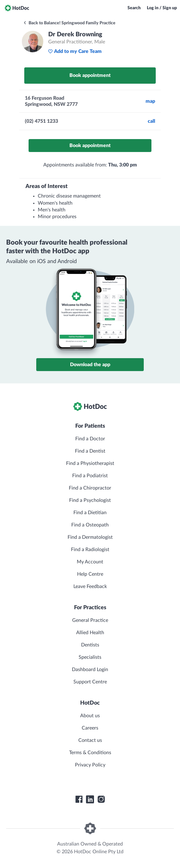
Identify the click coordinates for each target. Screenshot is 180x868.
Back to (69, 23)
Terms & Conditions (90, 753)
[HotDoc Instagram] (101, 799)
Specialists (90, 657)
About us (90, 716)
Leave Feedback (90, 586)
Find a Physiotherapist (90, 463)
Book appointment (90, 75)
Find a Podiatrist (90, 476)
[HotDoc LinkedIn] (90, 799)
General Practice (90, 620)
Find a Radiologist (90, 550)
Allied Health (90, 633)
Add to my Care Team (75, 51)
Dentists (90, 645)
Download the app (90, 365)
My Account (90, 562)
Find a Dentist (90, 451)
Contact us (90, 740)
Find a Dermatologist (90, 537)
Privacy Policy (90, 765)
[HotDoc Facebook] (79, 799)
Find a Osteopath (90, 525)
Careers (90, 728)
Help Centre (90, 574)
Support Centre (90, 682)
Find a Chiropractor (90, 488)
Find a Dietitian (90, 513)
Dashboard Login (90, 670)
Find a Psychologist (90, 500)
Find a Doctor (90, 439)
